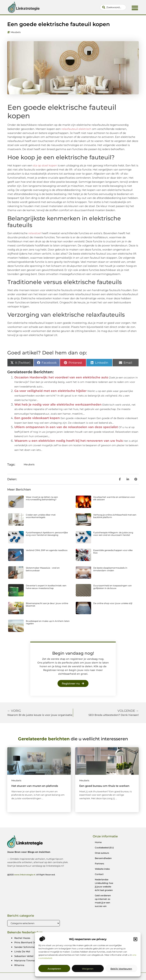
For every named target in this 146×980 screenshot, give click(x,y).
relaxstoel (34, 233)
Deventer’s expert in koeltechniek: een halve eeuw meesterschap (46, 587)
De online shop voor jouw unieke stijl (113, 603)
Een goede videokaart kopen (37, 418)
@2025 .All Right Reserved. (31, 875)
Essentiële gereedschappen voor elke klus (113, 551)
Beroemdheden (103, 858)
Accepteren (54, 975)
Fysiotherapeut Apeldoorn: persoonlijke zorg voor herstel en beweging (47, 534)
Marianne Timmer (25, 960)
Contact (99, 874)
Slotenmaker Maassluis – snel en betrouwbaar (43, 569)
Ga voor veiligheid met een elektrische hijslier (50, 391)
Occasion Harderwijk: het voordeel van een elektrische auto (61, 377)
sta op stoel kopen (45, 165)
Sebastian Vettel (24, 956)
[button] (135, 946)
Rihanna (19, 965)
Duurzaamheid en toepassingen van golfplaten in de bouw (112, 587)
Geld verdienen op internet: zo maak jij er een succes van (103, 901)
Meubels (16, 32)
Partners (99, 864)
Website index (102, 869)
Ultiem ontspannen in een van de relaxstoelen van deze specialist (66, 427)
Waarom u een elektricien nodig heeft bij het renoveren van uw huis (69, 441)
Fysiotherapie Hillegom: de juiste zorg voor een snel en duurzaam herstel (113, 534)
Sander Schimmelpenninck (30, 947)
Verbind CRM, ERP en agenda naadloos (47, 550)
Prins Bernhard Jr (25, 942)
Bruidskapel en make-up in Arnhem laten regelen (48, 622)
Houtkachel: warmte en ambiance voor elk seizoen (114, 498)
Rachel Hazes (22, 938)
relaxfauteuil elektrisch (76, 129)
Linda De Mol (22, 951)
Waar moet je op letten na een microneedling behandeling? (42, 498)
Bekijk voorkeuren (121, 975)
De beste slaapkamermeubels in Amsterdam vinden (110, 569)
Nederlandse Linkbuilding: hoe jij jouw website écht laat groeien (104, 885)
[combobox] (113, 7)
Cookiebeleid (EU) (104, 848)
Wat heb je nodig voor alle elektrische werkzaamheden (58, 404)
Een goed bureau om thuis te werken (104, 786)
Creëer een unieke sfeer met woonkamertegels (41, 516)
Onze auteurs (102, 853)
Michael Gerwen (68, 938)
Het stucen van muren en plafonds (35, 786)
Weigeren (88, 975)
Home (98, 842)
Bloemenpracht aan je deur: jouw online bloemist (47, 605)
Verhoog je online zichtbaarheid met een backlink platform (115, 516)
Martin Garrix (111, 938)
